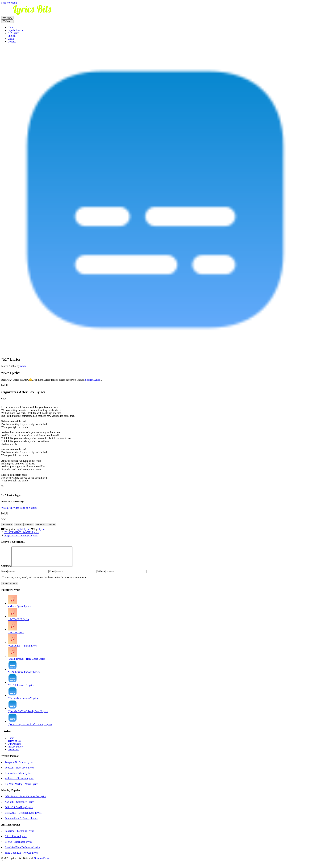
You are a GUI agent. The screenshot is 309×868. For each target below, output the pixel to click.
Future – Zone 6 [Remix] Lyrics (21, 822)
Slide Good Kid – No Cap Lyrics (22, 857)
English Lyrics (23, 529)
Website (101, 575)
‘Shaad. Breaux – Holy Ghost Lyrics (26, 663)
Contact (12, 42)
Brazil (11, 39)
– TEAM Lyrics (16, 636)
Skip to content (9, 3)
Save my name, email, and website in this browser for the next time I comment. (46, 581)
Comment (6, 570)
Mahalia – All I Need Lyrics (19, 782)
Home (11, 27)
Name (4, 575)
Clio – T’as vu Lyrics (16, 840)
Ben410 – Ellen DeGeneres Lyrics (22, 851)
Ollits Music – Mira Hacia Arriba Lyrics (25, 800)
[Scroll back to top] (3, 865)
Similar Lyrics (93, 380)
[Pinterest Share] (29, 524)
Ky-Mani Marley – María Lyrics (21, 788)
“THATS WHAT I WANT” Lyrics (21, 532)
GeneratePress (41, 862)
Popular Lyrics (15, 30)
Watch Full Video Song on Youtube (19, 508)
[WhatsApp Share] (41, 524)
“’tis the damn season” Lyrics (23, 702)
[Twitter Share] (18, 524)
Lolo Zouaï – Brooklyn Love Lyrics (23, 817)
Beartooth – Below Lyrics (18, 777)
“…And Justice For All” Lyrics (24, 676)
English (12, 36)
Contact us (13, 753)
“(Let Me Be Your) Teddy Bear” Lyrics (28, 715)
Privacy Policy (15, 750)
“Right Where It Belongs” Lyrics (21, 536)
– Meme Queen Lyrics (19, 610)
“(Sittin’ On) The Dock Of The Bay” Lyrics (30, 728)
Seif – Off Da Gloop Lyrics (19, 811)
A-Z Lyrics (13, 33)
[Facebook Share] (7, 524)
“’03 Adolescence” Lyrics (21, 689)
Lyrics (42, 529)
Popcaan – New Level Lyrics (20, 771)
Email (52, 575)
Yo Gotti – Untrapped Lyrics (19, 806)
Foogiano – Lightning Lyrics (20, 835)
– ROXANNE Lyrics (18, 623)
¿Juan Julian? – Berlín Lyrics (23, 649)
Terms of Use (15, 745)
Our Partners (14, 748)
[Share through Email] (52, 524)
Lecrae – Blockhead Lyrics (19, 846)
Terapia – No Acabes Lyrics (19, 766)
